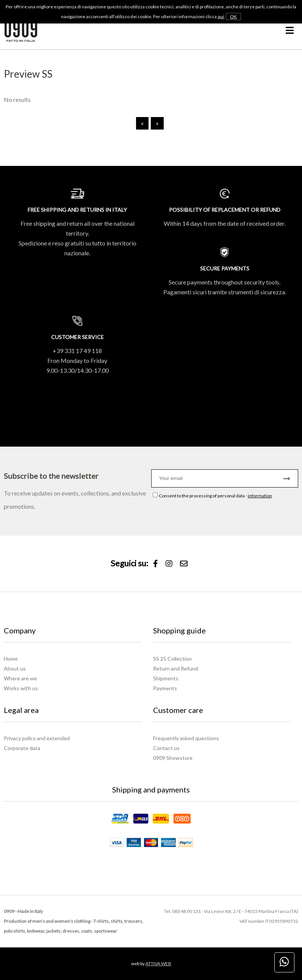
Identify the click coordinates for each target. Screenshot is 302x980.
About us (15, 668)
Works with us (21, 688)
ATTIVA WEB (158, 964)
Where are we (20, 678)
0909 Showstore (173, 758)
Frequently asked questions (186, 738)
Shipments (166, 678)
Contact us (166, 748)
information (260, 496)
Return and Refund (176, 668)
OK (233, 16)
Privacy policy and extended (37, 738)
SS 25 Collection (172, 659)
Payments (165, 688)
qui (221, 16)
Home (11, 659)
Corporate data (22, 748)
